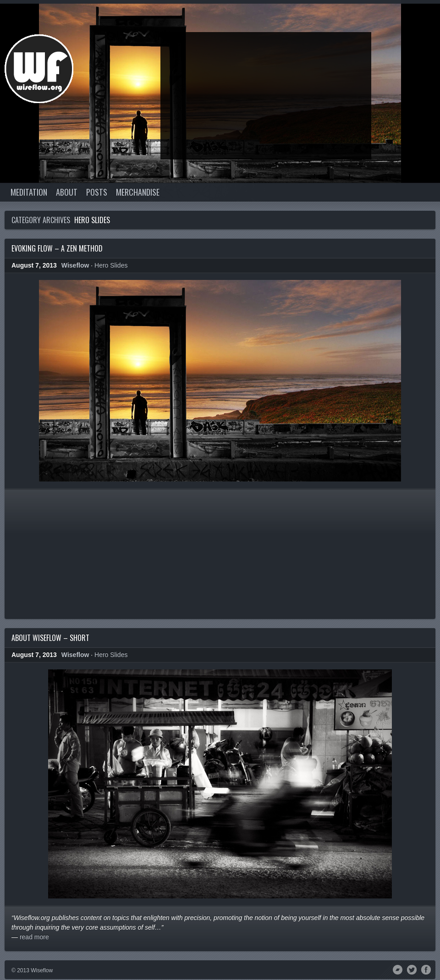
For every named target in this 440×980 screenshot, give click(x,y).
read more (34, 937)
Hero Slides (111, 265)
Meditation (29, 192)
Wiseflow (75, 265)
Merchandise (138, 192)
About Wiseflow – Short (50, 638)
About (67, 192)
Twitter (412, 969)
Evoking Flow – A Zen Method (57, 248)
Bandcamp (398, 969)
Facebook (426, 969)
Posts (97, 192)
